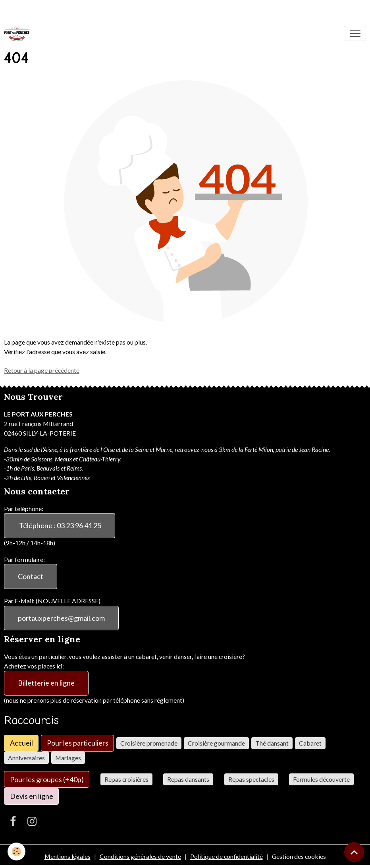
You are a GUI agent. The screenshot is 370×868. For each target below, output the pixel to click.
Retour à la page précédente (42, 370)
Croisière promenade (149, 743)
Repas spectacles (251, 779)
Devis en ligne (32, 796)
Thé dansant (272, 743)
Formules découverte (321, 779)
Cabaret (310, 743)
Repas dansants (188, 779)
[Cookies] (17, 852)
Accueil (21, 743)
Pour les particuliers (78, 743)
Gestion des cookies (299, 856)
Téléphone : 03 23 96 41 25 (60, 525)
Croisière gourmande (216, 743)
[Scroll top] (354, 852)
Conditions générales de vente (140, 856)
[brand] (18, 33)
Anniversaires (26, 758)
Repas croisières (126, 779)
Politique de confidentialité (226, 856)
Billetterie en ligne (46, 683)
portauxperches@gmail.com (61, 618)
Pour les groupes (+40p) (47, 779)
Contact (31, 576)
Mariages (68, 758)
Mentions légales (67, 856)
